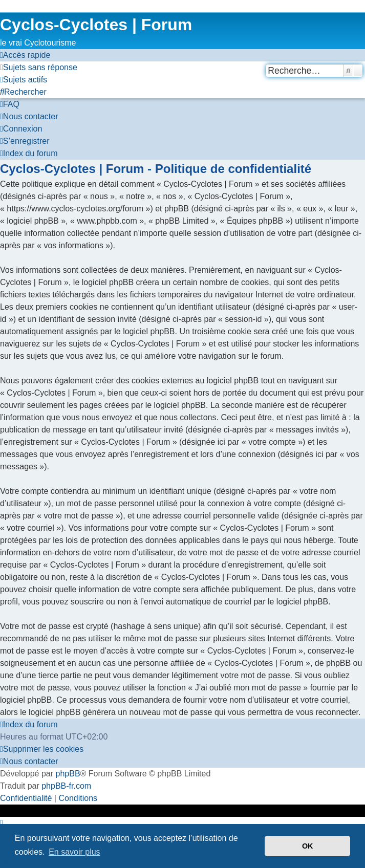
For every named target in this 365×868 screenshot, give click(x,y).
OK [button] (308, 846)
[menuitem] (39, 68)
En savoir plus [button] (74, 852)
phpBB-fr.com (66, 786)
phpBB (68, 774)
